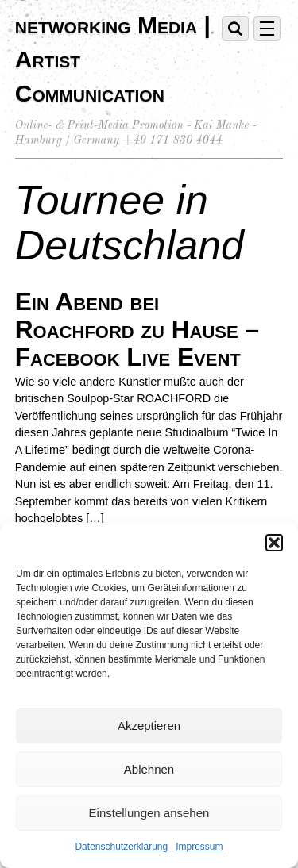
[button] (274, 543)
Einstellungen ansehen (149, 813)
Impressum (199, 847)
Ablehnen (149, 769)
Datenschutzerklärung (121, 847)
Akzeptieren (149, 726)
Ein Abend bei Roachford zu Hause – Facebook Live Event (137, 329)
